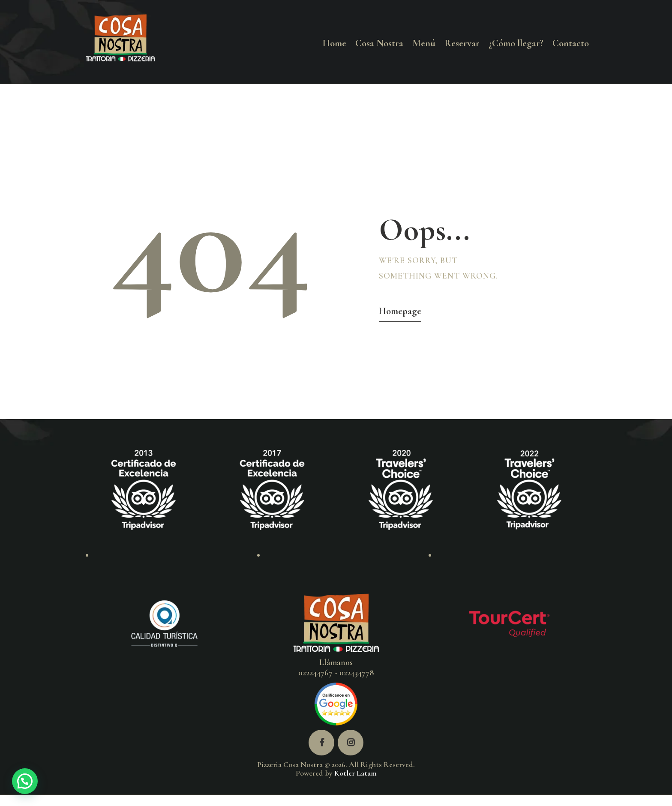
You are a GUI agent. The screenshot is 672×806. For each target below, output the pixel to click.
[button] (25, 781)
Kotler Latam (355, 773)
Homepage (400, 311)
